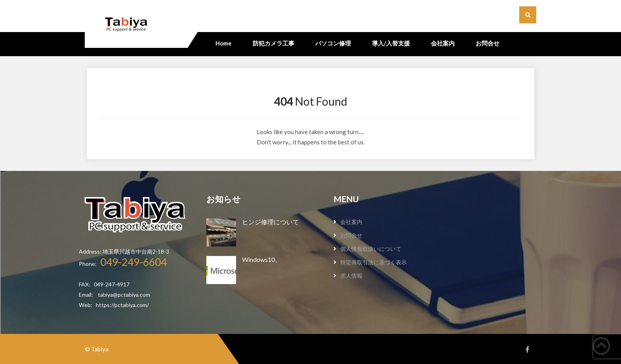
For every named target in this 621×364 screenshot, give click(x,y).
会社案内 (443, 43)
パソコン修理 (333, 43)
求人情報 (351, 276)
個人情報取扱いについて (371, 249)
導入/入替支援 (391, 43)
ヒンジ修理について (270, 222)
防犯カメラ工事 (273, 43)
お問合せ (488, 43)
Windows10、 (262, 259)
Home (224, 43)
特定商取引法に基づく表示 (373, 262)
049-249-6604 (133, 262)
